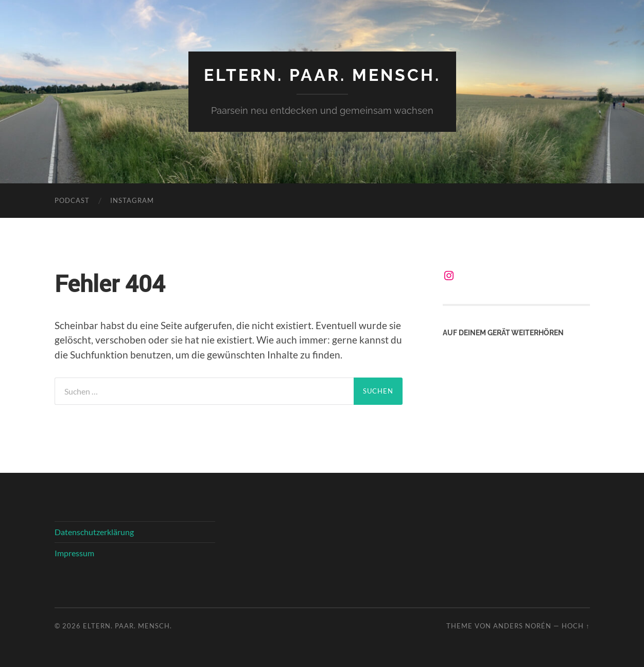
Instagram (132, 200)
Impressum (74, 553)
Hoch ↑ (576, 626)
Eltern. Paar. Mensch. (322, 75)
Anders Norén (522, 626)
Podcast (72, 200)
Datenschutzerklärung (94, 532)
